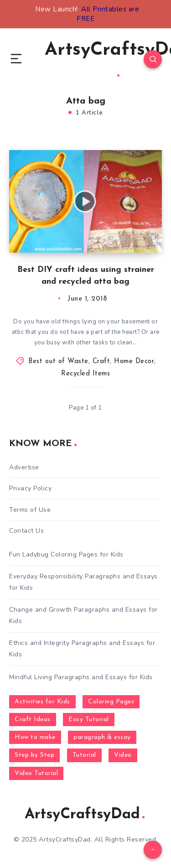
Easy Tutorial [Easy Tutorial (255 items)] (89, 720)
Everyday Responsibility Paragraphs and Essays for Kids (83, 582)
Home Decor (134, 361)
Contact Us (26, 531)
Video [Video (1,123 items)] (123, 755)
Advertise (24, 467)
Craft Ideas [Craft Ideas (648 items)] (33, 720)
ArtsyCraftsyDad (85, 815)
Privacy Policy (30, 488)
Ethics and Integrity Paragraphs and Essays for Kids (82, 649)
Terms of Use (30, 510)
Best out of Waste (58, 361)
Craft (101, 361)
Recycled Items (85, 374)
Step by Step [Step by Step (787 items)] (34, 755)
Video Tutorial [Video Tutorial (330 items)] (36, 773)
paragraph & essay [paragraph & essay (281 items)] (102, 737)
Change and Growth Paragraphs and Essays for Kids (83, 615)
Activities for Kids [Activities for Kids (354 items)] (42, 702)
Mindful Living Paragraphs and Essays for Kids (81, 677)
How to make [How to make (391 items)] (35, 737)
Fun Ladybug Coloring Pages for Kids (66, 554)
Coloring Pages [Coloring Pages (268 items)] (111, 702)
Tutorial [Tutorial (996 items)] (84, 755)
